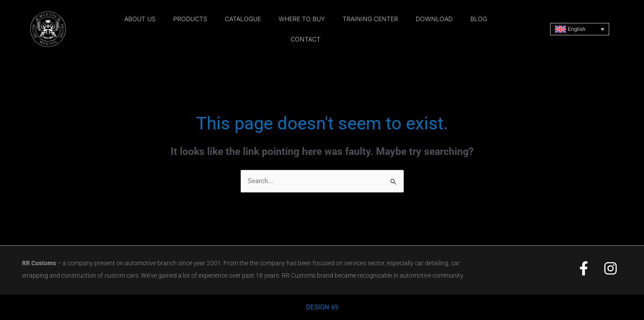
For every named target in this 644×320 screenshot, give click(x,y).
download (434, 19)
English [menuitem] (577, 29)
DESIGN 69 (322, 308)
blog (479, 19)
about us (140, 19)
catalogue (243, 19)
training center (370, 19)
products (190, 19)
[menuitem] (580, 29)
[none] (580, 29)
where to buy (302, 19)
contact (305, 39)
